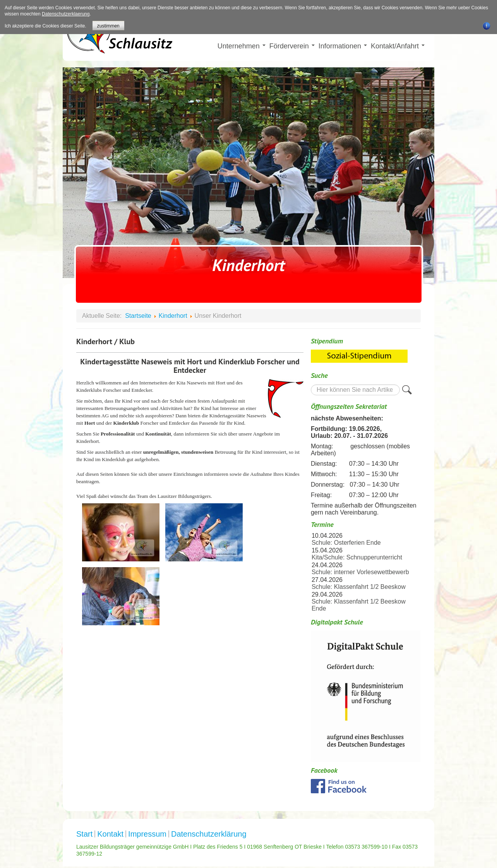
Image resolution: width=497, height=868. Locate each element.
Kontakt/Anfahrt (398, 46)
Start (84, 834)
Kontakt (110, 834)
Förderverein (292, 46)
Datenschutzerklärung (209, 834)
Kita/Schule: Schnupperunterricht (357, 557)
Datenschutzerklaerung (66, 14)
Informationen (343, 46)
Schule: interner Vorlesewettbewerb (360, 572)
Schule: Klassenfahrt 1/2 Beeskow (359, 587)
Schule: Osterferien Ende (346, 543)
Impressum (147, 834)
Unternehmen (242, 46)
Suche (311, 384)
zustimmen (108, 26)
